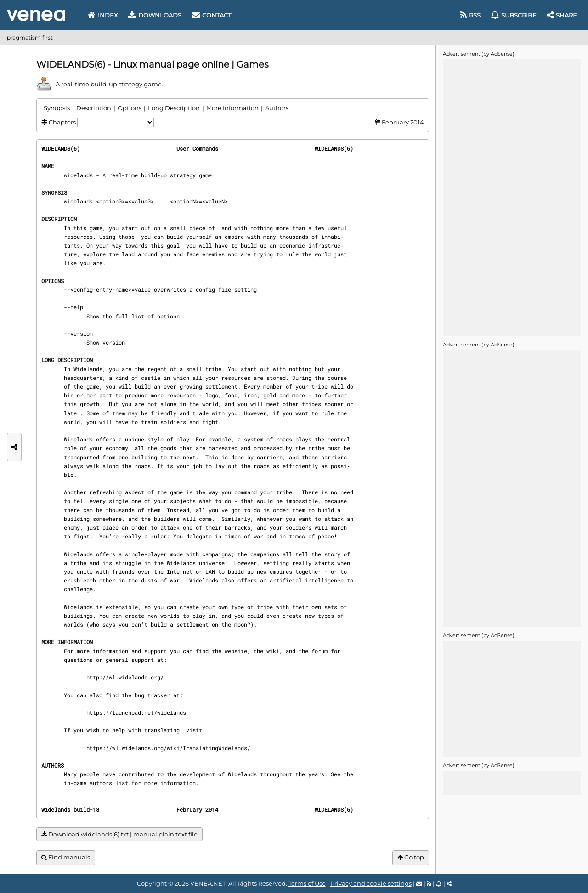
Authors (277, 108)
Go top (411, 857)
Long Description (174, 108)
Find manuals (66, 857)
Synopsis (57, 108)
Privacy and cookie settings (371, 883)
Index (103, 15)
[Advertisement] (512, 197)
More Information (232, 108)
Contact (211, 15)
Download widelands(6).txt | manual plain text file (119, 834)
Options (130, 108)
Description (94, 108)
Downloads (155, 15)
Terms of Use (307, 883)
